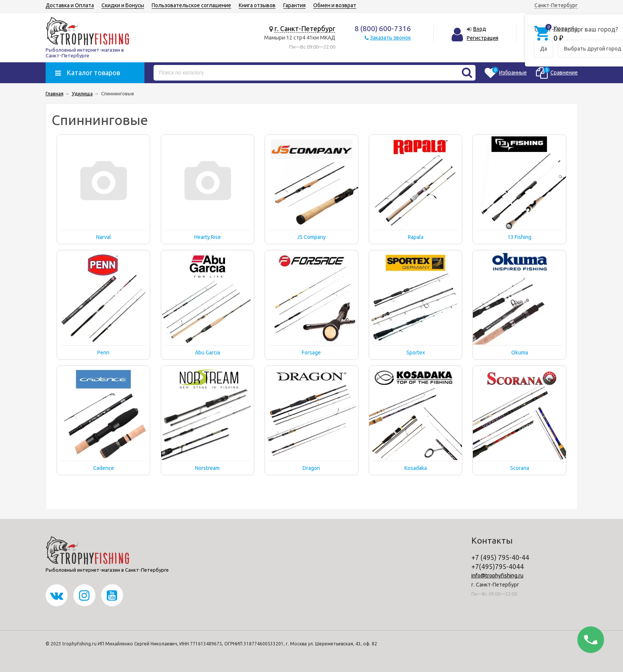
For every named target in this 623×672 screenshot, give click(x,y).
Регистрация (483, 38)
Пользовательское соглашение (191, 5)
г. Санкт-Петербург (305, 28)
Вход (480, 29)
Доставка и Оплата (70, 5)
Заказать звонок (390, 38)
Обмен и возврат (335, 5)
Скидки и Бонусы (123, 5)
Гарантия (294, 5)
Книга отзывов (257, 5)
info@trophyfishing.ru (497, 576)
